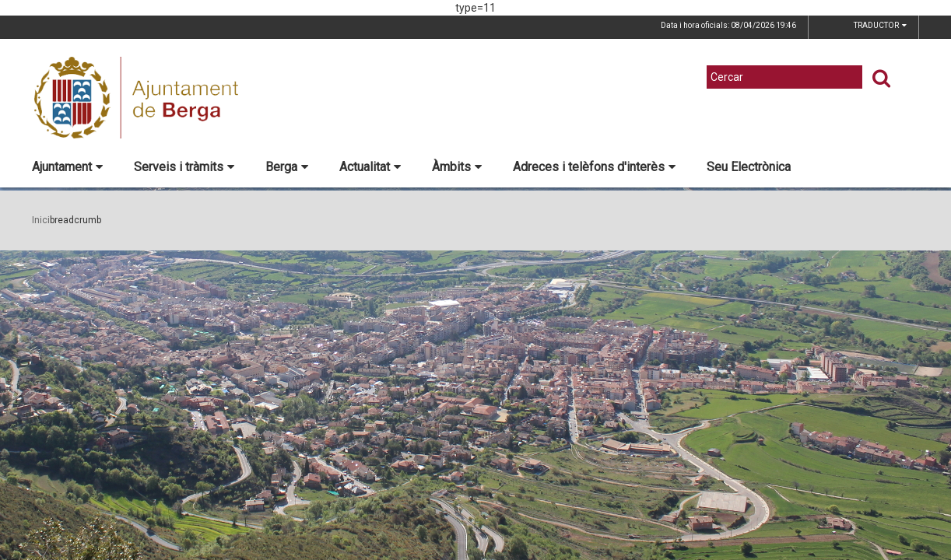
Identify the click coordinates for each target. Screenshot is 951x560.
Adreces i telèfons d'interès (594, 167)
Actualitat (370, 167)
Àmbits (457, 167)
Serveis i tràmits (184, 167)
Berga (287, 167)
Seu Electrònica (749, 167)
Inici (41, 220)
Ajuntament (67, 167)
